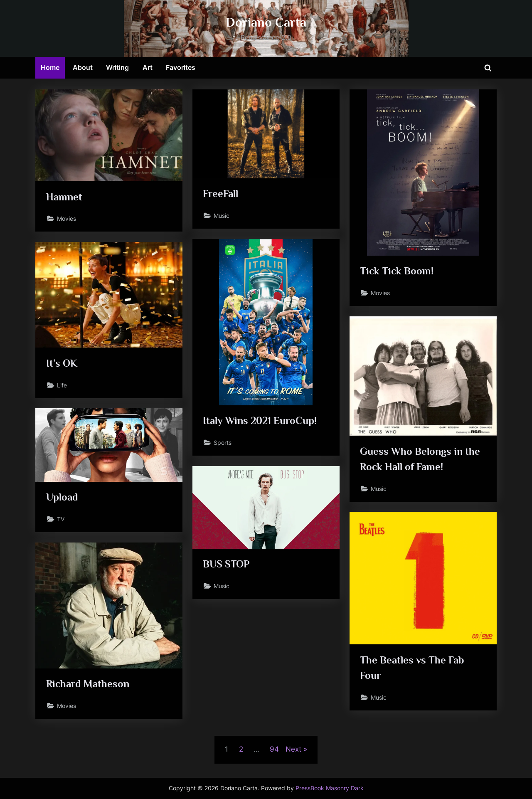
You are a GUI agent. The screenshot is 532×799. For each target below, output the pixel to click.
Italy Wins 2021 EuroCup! (260, 420)
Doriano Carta (266, 22)
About (83, 67)
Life (62, 385)
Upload (62, 497)
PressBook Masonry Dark (330, 788)
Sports (223, 443)
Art (148, 67)
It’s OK (62, 363)
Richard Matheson (88, 684)
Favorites (181, 67)
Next (293, 749)
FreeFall (220, 194)
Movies (66, 218)
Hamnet (64, 197)
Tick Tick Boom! (397, 271)
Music (222, 216)
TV (61, 519)
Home (50, 67)
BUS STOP (226, 564)
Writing (117, 67)
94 (274, 749)
